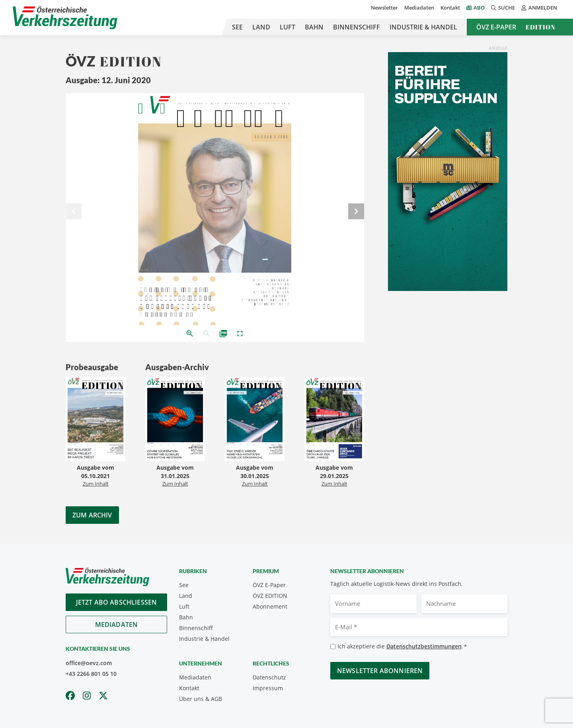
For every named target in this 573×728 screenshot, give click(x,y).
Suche (503, 8)
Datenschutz (269, 677)
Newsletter (384, 8)
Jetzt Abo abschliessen (117, 602)
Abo (479, 8)
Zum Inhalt (96, 484)
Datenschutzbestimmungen (424, 646)
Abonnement (270, 606)
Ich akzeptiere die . (402, 647)
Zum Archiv (92, 515)
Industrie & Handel (423, 27)
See (237, 27)
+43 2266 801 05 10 (91, 674)
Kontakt (450, 8)
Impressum (268, 688)
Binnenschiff (357, 27)
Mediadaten (419, 8)
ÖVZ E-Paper (496, 27)
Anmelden (539, 8)
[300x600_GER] (448, 171)
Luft (287, 27)
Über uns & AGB (201, 699)
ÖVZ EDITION (270, 596)
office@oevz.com (89, 663)
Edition (541, 27)
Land (261, 27)
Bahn (314, 27)
